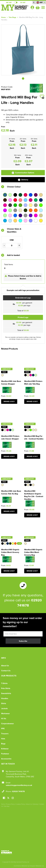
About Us (5, 666)
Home (3, 17)
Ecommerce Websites (21, 866)
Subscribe (23, 641)
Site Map (7, 806)
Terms (3, 804)
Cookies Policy (20, 804)
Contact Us (6, 671)
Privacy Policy (10, 804)
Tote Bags (12, 17)
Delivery (23, 180)
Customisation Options (23, 173)
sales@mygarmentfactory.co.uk (19, 785)
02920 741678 (18, 791)
